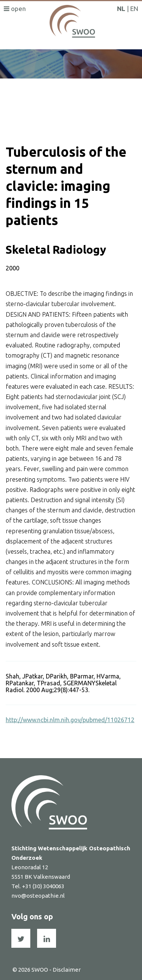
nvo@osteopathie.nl (38, 896)
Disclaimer (67, 970)
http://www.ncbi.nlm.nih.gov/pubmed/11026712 (70, 720)
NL (121, 9)
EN (134, 9)
